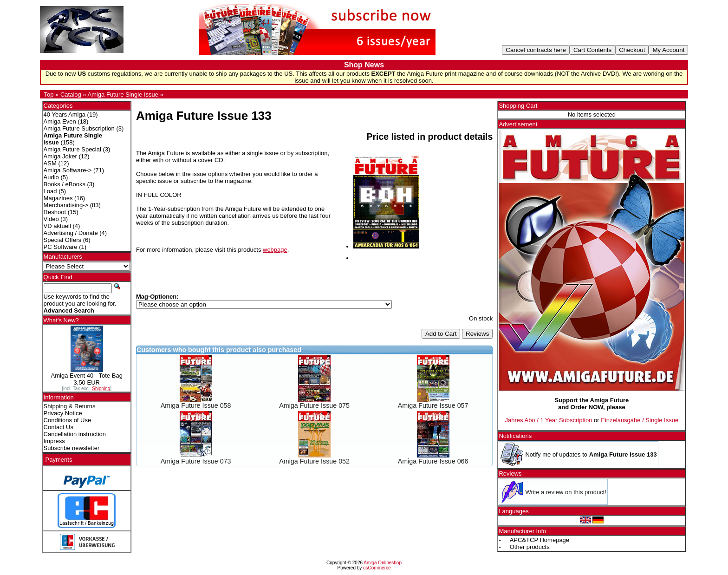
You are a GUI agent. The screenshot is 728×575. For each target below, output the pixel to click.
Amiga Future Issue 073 (196, 461)
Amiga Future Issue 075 (314, 405)
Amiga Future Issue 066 (433, 461)
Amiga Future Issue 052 (314, 461)
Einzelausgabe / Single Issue (640, 420)
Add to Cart (441, 334)
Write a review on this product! (566, 492)
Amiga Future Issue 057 (433, 405)
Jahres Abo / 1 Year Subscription (549, 420)
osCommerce (377, 568)
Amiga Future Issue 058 (196, 405)
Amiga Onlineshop (383, 563)
